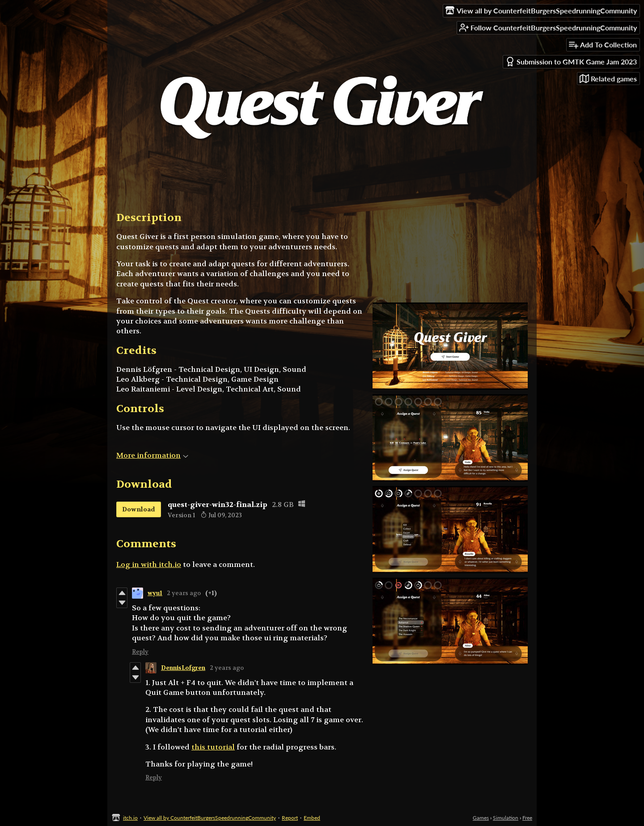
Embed (312, 818)
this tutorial (213, 747)
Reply (140, 652)
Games (481, 818)
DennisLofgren (183, 668)
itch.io (130, 818)
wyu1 (155, 593)
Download (139, 509)
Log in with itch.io (149, 564)
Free (527, 818)
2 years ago (184, 593)
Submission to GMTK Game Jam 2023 (571, 62)
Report (290, 818)
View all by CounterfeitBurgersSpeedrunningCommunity (210, 818)
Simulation (506, 818)
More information (152, 455)
